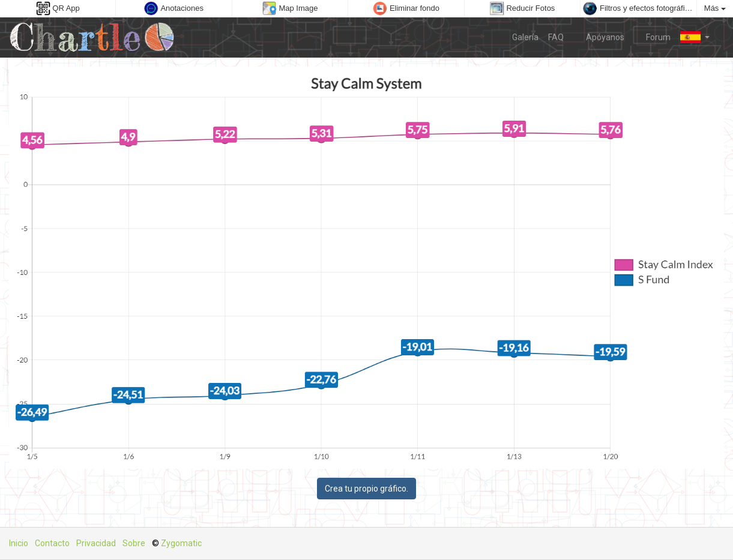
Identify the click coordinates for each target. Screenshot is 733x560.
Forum (653, 37)
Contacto (52, 543)
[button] (695, 37)
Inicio (19, 543)
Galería (525, 37)
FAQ (556, 37)
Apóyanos (599, 37)
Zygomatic (181, 543)
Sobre (134, 543)
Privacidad (96, 543)
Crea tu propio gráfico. (366, 489)
